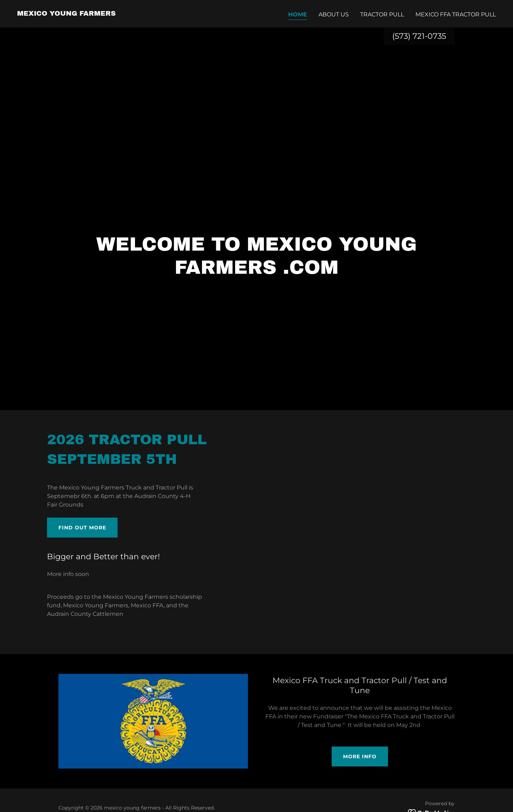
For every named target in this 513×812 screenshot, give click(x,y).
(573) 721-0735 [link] (419, 36)
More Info (360, 756)
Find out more (82, 528)
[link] (66, 14)
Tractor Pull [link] (382, 14)
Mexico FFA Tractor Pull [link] (456, 14)
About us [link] (334, 14)
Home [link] (298, 14)
